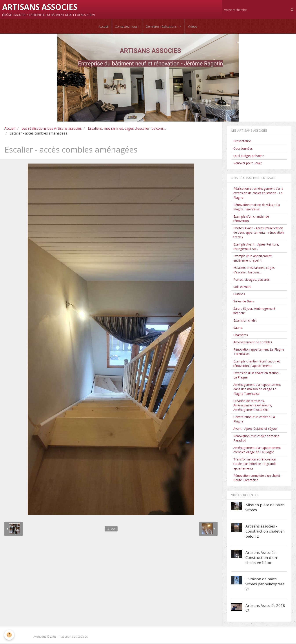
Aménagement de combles (253, 343)
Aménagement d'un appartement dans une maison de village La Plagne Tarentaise (257, 390)
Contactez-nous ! (127, 27)
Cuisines (239, 295)
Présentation (242, 142)
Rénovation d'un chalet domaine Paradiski (256, 439)
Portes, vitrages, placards (252, 281)
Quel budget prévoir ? (249, 157)
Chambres (241, 336)
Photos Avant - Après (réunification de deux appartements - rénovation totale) (259, 234)
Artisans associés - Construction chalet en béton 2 (265, 532)
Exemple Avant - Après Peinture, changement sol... (256, 248)
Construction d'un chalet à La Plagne (254, 420)
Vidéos (193, 27)
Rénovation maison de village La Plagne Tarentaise (257, 208)
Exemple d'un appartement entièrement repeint (252, 259)
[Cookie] (9, 635)
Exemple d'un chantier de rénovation (251, 220)
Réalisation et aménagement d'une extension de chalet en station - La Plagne (258, 194)
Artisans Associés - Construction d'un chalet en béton (261, 559)
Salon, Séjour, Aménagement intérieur (254, 312)
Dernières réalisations (162, 27)
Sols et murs (242, 288)
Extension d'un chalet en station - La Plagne (257, 376)
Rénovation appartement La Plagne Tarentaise (259, 353)
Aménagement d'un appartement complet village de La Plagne (257, 451)
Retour (111, 530)
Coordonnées (243, 149)
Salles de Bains (244, 302)
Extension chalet (245, 321)
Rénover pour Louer (248, 164)
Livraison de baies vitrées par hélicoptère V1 (265, 585)
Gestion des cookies (74, 638)
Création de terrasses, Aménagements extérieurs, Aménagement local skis (253, 406)
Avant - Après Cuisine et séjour (255, 430)
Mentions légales (45, 638)
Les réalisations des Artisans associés (52, 129)
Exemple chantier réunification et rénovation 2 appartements (257, 364)
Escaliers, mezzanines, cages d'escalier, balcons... (127, 129)
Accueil (103, 27)
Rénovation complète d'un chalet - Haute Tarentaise (258, 479)
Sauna (238, 329)
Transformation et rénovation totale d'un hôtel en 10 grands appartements (255, 465)
